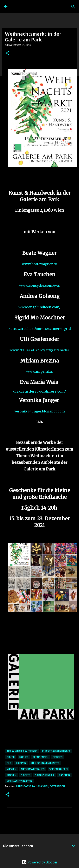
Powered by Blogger (40, 862)
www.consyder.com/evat (40, 285)
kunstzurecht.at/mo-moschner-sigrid (39, 329)
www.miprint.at (40, 371)
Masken (11, 769)
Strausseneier (45, 775)
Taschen (64, 775)
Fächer (24, 757)
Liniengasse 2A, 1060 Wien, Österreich (41, 786)
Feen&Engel (41, 757)
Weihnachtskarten (19, 781)
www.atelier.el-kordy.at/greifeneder (39, 350)
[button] (7, 53)
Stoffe (26, 775)
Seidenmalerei (58, 769)
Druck (11, 757)
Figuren (58, 757)
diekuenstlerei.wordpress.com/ (39, 391)
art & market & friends (22, 751)
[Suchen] (73, 7)
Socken (11, 775)
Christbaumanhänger (56, 751)
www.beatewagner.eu (40, 264)
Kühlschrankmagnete (45, 763)
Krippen (21, 763)
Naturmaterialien (33, 769)
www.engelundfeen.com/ (39, 307)
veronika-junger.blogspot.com (39, 411)
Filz (9, 763)
